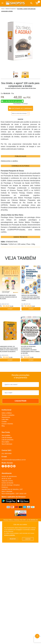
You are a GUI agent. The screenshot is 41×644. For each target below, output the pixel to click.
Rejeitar (13, 539)
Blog (3, 426)
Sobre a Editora (7, 413)
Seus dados (5, 442)
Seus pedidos (6, 435)
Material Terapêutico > (11, 9)
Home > (3, 9)
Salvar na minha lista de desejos (19, 113)
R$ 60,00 (7, 93)
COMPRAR (31, 309)
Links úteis (5, 419)
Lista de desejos (7, 438)
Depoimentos (6, 417)
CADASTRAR (21, 401)
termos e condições (10, 535)
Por (12, 93)
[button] (31, 3)
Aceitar (28, 539)
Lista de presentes (7, 440)
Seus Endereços (7, 444)
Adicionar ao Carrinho (20, 109)
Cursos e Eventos (7, 424)
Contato (4, 422)
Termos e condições (8, 415)
